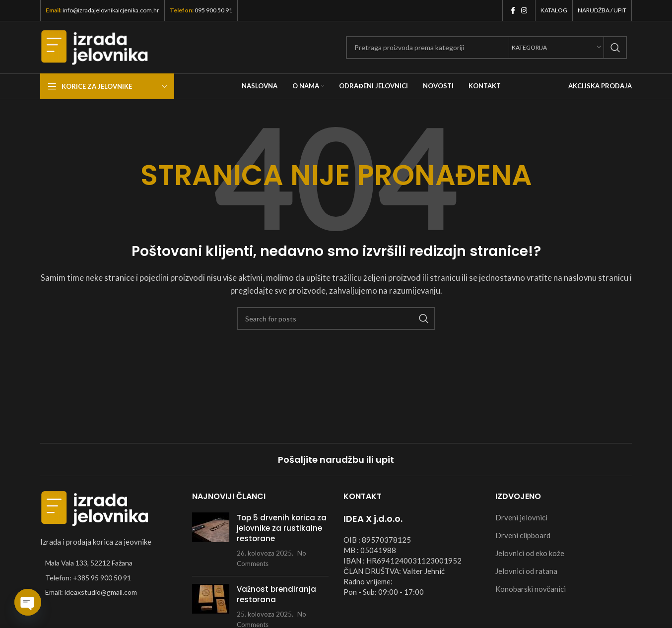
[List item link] (109, 578)
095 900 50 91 (213, 10)
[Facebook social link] (513, 11)
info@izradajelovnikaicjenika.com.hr (111, 10)
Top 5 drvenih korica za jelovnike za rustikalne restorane (282, 528)
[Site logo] (95, 46)
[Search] (486, 48)
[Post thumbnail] (211, 540)
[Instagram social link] (524, 11)
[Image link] (95, 507)
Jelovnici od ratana (526, 571)
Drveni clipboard (523, 535)
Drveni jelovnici (521, 517)
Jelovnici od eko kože (530, 553)
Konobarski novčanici (531, 589)
